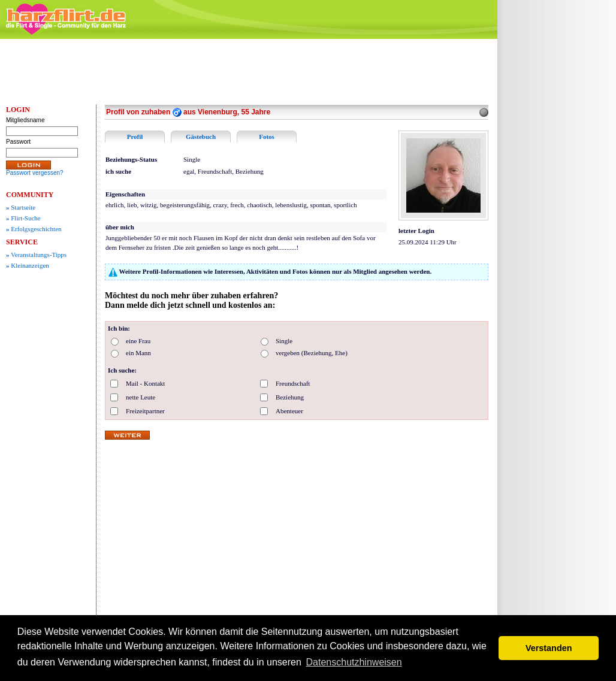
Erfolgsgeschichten (34, 229)
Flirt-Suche (23, 218)
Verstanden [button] (549, 648)
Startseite (21, 207)
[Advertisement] (560, 225)
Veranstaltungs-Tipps (36, 255)
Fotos (267, 137)
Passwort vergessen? (35, 173)
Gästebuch (201, 137)
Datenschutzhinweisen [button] (354, 662)
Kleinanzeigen (28, 265)
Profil (135, 137)
